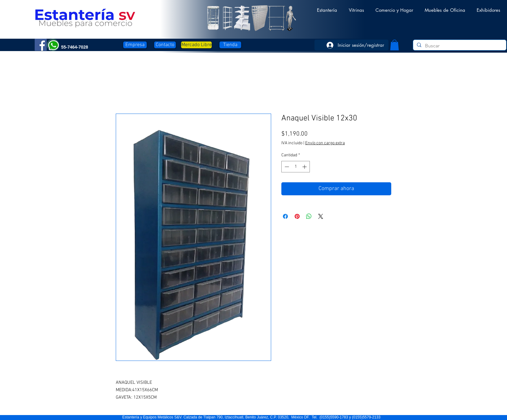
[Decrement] (286, 167)
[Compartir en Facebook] (285, 216)
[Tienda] (230, 45)
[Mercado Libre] (196, 45)
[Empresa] (135, 45)
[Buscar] (459, 46)
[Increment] (305, 167)
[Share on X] (321, 216)
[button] (327, 7)
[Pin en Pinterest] (297, 216)
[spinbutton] (296, 167)
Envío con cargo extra (325, 143)
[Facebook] (41, 45)
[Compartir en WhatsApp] (309, 216)
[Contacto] (165, 45)
